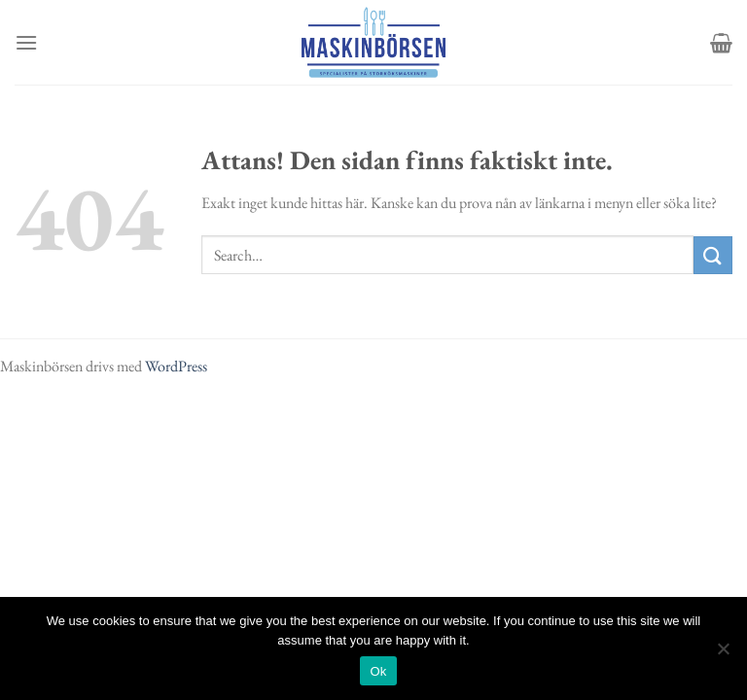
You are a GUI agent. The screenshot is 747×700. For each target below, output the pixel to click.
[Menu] (26, 42)
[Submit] (713, 255)
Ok (378, 671)
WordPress (176, 366)
